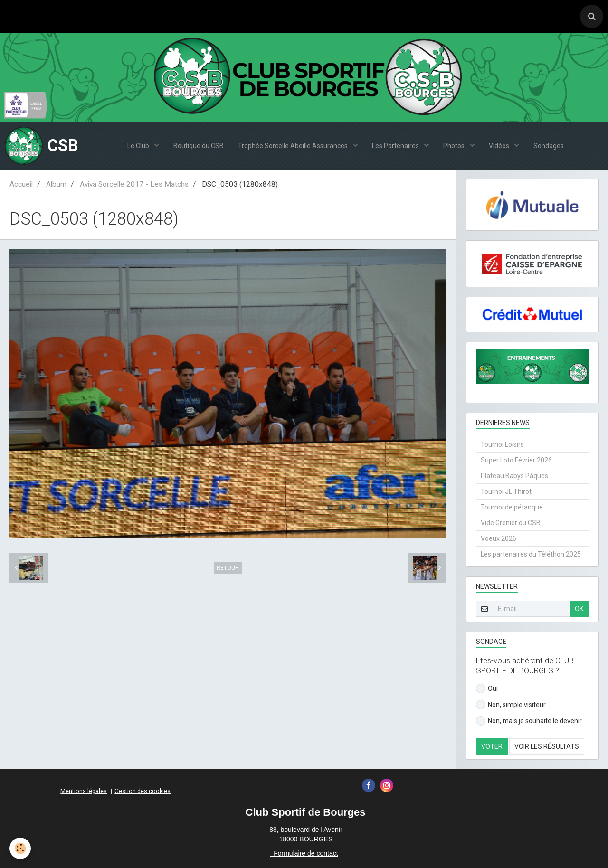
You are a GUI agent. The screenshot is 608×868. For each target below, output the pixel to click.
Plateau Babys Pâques (514, 476)
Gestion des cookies (142, 791)
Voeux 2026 (499, 539)
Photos (455, 146)
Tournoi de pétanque (512, 508)
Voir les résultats (547, 747)
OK (579, 609)
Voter (492, 747)
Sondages (549, 146)
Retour (228, 568)
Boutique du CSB (199, 146)
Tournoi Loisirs (502, 445)
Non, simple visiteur (511, 705)
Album (56, 185)
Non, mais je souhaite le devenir (529, 721)
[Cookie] (20, 848)
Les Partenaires (396, 146)
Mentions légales (84, 791)
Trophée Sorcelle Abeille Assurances (294, 146)
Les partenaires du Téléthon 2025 (531, 555)
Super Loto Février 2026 (516, 461)
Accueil (21, 185)
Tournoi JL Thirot (506, 492)
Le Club (139, 146)
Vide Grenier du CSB (511, 523)
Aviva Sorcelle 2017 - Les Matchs (134, 185)
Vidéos (500, 146)
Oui (487, 689)
